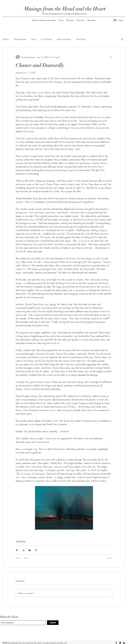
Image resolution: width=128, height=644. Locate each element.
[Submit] (53, 623)
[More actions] (111, 57)
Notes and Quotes (64, 39)
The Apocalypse (20, 39)
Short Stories (81, 39)
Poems (34, 39)
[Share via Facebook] (17, 550)
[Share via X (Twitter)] (23, 550)
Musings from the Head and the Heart (65, 9)
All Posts (6, 39)
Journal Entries (46, 39)
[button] (122, 39)
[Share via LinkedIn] (30, 550)
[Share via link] (36, 550)
